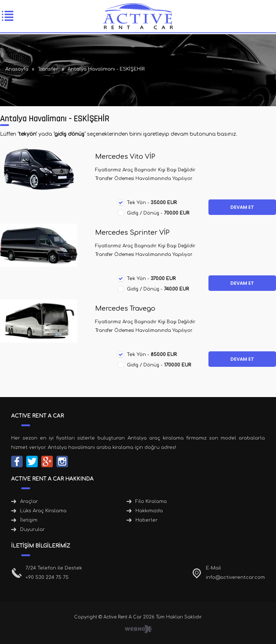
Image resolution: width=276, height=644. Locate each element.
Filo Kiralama (151, 501)
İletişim (29, 520)
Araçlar (29, 501)
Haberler (147, 520)
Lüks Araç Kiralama (43, 511)
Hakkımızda (149, 511)
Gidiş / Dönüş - (158, 213)
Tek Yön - (152, 203)
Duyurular (33, 530)
